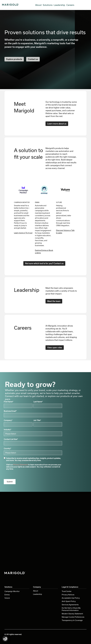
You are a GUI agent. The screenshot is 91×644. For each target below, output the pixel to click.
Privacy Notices (68, 595)
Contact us (33, 59)
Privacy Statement (20, 465)
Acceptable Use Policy (71, 598)
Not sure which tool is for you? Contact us (44, 263)
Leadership (59, 5)
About (38, 5)
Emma (7, 595)
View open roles (55, 347)
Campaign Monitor (12, 591)
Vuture (7, 598)
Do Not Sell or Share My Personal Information (71, 609)
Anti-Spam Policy (69, 601)
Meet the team (54, 301)
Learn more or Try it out (23, 233)
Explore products (14, 59)
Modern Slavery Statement (72, 614)
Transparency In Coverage (72, 620)
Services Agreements (70, 605)
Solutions (48, 5)
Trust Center (67, 591)
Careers (70, 5)
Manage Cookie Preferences (73, 617)
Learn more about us (57, 124)
